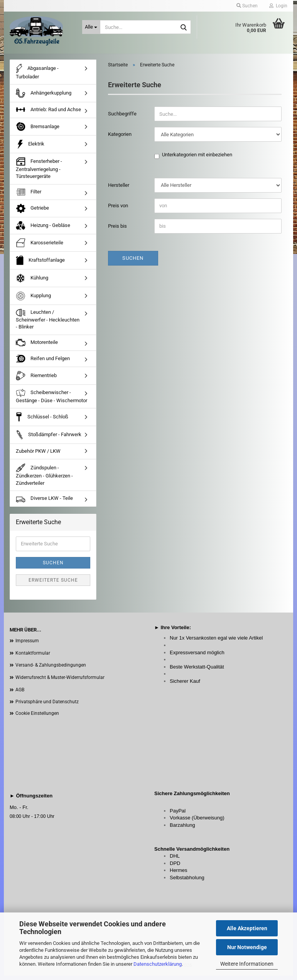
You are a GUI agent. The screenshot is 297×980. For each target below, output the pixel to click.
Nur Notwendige (247, 947)
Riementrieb (36, 380)
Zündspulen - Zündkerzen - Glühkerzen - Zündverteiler (44, 479)
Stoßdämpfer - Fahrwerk (49, 439)
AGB (20, 694)
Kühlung (32, 283)
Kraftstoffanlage (40, 265)
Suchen (133, 262)
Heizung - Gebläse (43, 230)
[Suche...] (91, 27)
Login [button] (278, 6)
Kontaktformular (33, 657)
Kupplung (33, 300)
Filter (29, 196)
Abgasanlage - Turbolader (37, 76)
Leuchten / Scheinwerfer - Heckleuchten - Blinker (48, 324)
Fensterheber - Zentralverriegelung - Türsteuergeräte (39, 172)
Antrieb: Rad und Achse (48, 114)
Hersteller (119, 189)
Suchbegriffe (122, 118)
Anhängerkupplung (44, 98)
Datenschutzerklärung (158, 964)
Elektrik (30, 148)
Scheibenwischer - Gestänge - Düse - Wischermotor (51, 400)
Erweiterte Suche (53, 584)
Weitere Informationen (247, 964)
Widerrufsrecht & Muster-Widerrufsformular (60, 682)
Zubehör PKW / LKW (38, 455)
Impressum (27, 645)
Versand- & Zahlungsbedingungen (51, 670)
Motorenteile (37, 347)
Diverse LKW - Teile (44, 503)
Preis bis (117, 230)
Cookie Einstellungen (37, 718)
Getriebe (32, 213)
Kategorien (120, 138)
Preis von (118, 210)
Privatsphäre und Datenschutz (47, 706)
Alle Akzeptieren (247, 928)
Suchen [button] (247, 6)
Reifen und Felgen (43, 363)
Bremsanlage (38, 131)
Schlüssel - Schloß (42, 421)
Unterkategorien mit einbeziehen (197, 159)
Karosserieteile (40, 247)
